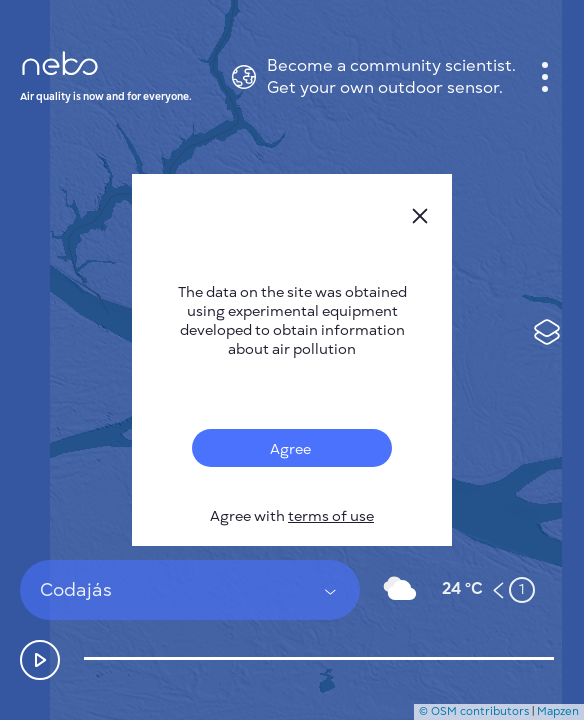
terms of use (331, 516)
